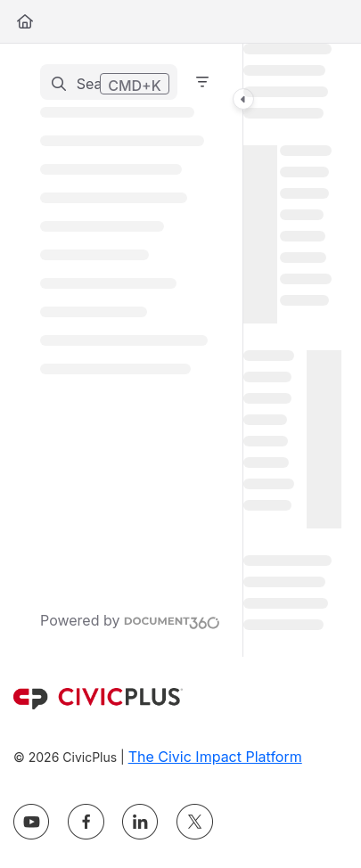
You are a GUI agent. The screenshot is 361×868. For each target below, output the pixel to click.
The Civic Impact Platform (215, 757)
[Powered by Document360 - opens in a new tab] (130, 620)
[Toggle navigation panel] (243, 99)
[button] (109, 82)
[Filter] (202, 82)
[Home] (25, 21)
